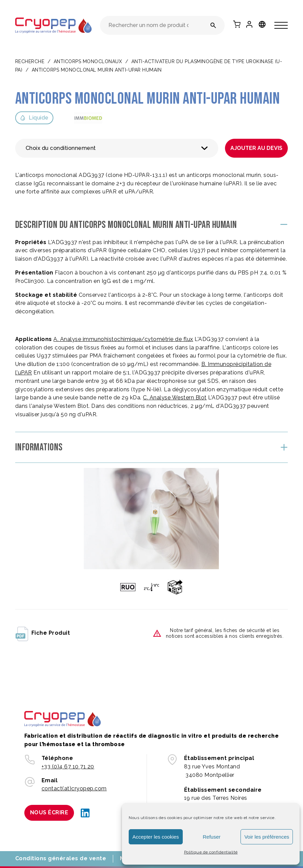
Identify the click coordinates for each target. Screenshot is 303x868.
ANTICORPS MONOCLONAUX (88, 61)
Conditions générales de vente (61, 858)
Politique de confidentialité (211, 852)
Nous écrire (49, 812)
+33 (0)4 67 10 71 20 (68, 767)
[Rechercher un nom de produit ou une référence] (213, 25)
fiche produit (43, 633)
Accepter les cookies (156, 837)
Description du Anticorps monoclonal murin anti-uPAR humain (126, 225)
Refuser (212, 837)
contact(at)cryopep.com (74, 788)
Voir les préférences (267, 837)
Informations (39, 447)
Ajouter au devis (256, 148)
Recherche (30, 61)
